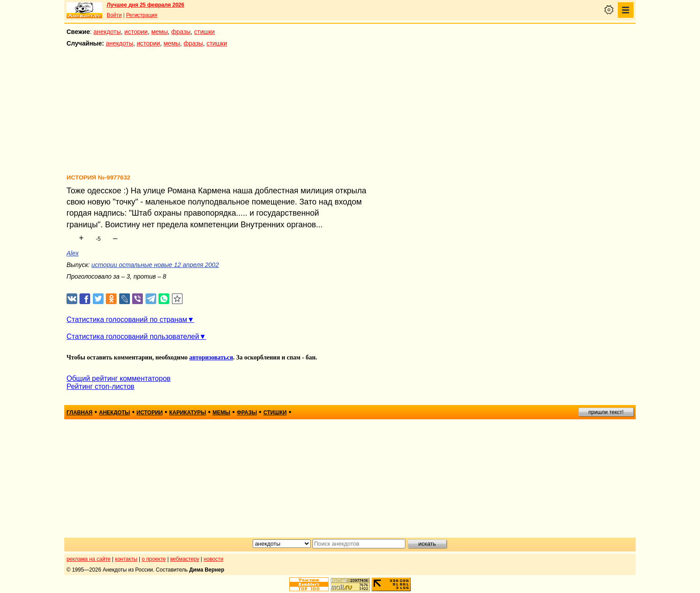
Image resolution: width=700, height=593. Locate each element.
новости (213, 559)
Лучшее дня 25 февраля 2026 (146, 5)
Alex (73, 253)
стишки (204, 32)
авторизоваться (211, 357)
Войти (114, 15)
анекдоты (107, 32)
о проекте (154, 559)
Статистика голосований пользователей (133, 336)
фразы (181, 32)
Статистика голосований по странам (127, 319)
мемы (160, 32)
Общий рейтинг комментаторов (119, 378)
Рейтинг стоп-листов (100, 386)
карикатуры (188, 413)
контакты (126, 559)
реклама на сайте (89, 559)
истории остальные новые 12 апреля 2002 (155, 265)
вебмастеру (185, 559)
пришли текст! (606, 412)
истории (136, 32)
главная (79, 413)
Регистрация (142, 15)
